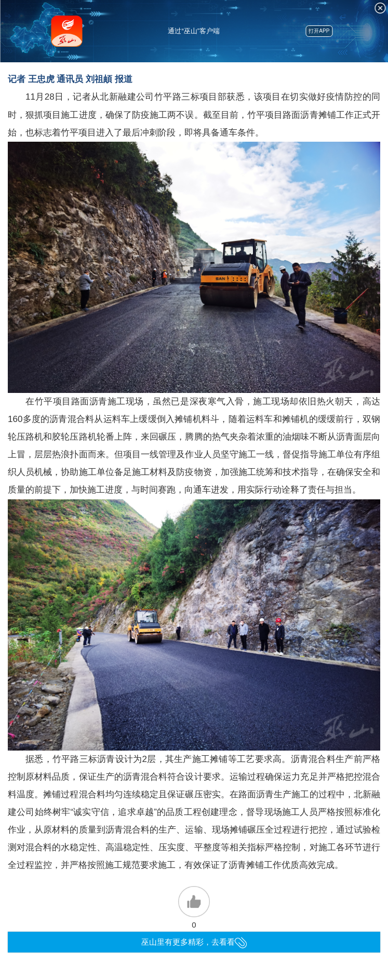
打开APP (319, 31)
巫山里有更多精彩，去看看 (194, 942)
